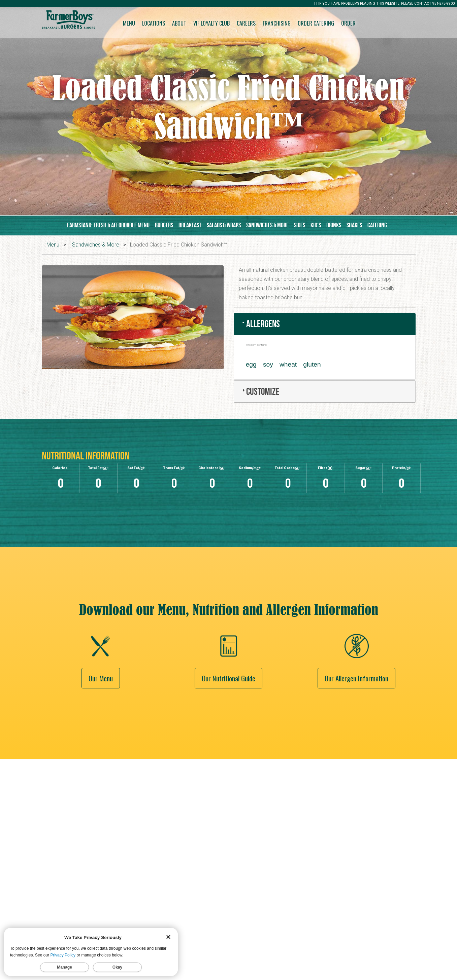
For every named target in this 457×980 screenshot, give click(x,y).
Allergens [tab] (260, 324)
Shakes (354, 225)
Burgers (164, 225)
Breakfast (190, 225)
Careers (246, 23)
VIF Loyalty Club (211, 23)
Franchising (277, 23)
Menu (129, 23)
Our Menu (101, 725)
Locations (154, 23)
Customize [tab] (260, 391)
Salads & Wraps (224, 225)
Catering (377, 225)
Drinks (334, 225)
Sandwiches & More (267, 225)
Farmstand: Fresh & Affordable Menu (108, 225)
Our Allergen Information (356, 725)
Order (348, 23)
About (179, 23)
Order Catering (316, 23)
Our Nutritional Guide (228, 725)
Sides (300, 225)
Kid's (316, 225)
